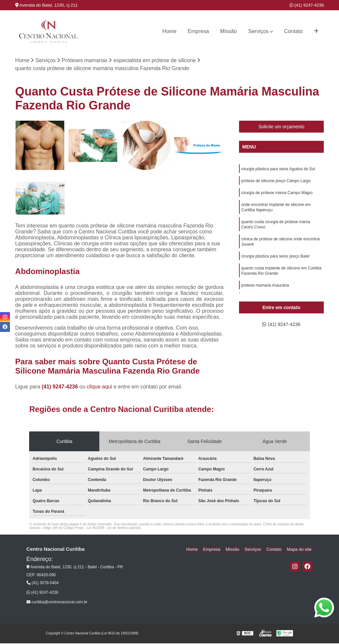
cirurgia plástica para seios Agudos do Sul (278, 170)
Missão (229, 31)
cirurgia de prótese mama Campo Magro (277, 195)
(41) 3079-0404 (43, 584)
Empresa (198, 31)
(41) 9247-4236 (307, 5)
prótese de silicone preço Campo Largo (276, 182)
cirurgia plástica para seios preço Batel (275, 263)
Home (169, 31)
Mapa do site (300, 550)
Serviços (258, 31)
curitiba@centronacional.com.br (57, 603)
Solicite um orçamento (282, 127)
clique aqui (99, 387)
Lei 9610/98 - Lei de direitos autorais (114, 528)
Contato (293, 31)
